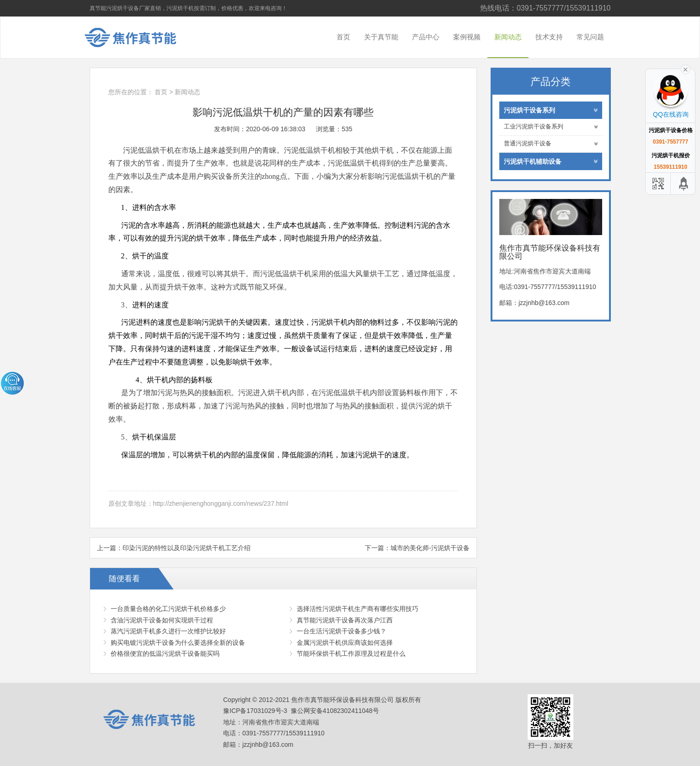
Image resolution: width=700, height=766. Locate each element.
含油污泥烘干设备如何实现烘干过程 (162, 620)
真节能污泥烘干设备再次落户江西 (345, 620)
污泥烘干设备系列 (551, 110)
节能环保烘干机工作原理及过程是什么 (351, 654)
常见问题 (590, 37)
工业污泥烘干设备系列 (551, 127)
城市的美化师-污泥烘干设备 (430, 548)
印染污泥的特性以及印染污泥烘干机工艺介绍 (187, 548)
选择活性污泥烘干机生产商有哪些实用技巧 (358, 609)
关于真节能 (381, 37)
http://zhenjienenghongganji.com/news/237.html (221, 504)
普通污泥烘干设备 (551, 144)
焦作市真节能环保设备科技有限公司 (138, 37)
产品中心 (426, 37)
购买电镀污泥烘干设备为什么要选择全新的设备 (178, 643)
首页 (343, 37)
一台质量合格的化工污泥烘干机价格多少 (168, 609)
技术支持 (549, 37)
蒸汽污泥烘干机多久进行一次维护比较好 (168, 631)
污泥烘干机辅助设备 (551, 161)
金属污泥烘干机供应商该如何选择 (345, 643)
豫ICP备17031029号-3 (255, 711)
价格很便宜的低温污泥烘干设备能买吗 (165, 654)
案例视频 (467, 37)
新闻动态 (508, 37)
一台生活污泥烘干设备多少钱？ (342, 631)
